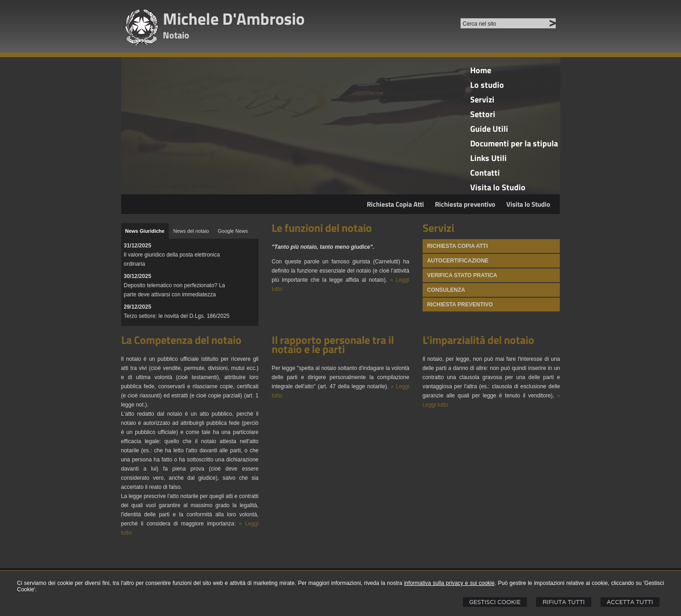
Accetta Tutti (630, 602)
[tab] (145, 231)
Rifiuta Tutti (563, 602)
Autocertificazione (458, 261)
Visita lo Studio (528, 204)
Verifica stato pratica (462, 275)
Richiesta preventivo (465, 204)
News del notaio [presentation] (191, 231)
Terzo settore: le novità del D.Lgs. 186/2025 (177, 316)
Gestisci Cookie (495, 602)
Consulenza (446, 290)
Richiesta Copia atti (458, 246)
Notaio (176, 35)
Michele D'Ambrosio (234, 19)
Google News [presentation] (233, 231)
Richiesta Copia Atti (395, 204)
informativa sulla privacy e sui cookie (449, 583)
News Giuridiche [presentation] (145, 231)
